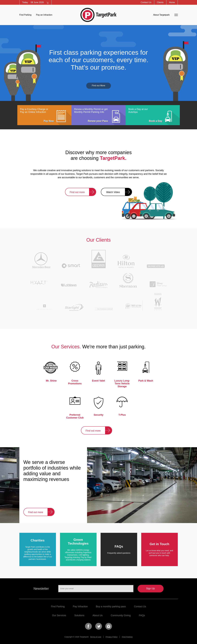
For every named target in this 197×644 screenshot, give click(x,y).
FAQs (142, 615)
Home (172, 2)
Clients (160, 2)
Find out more (77, 192)
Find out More (98, 86)
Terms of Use (96, 637)
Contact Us (146, 2)
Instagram (109, 626)
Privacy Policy (111, 637)
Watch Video (113, 192)
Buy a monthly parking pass (111, 606)
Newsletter (41, 589)
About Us (97, 615)
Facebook (88, 626)
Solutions (79, 615)
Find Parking (25, 15)
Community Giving (121, 615)
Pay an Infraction (44, 15)
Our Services (59, 615)
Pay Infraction (80, 606)
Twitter (99, 626)
